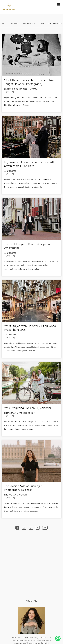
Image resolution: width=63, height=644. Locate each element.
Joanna (14, 24)
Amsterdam (29, 24)
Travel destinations (51, 24)
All (4, 24)
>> (45, 528)
